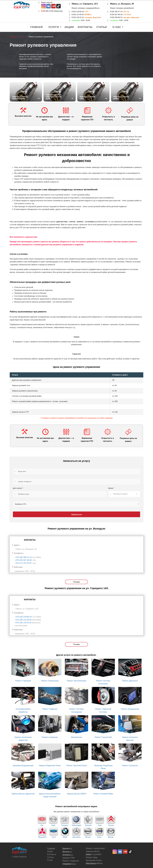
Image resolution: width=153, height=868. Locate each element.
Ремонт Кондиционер (130, 709)
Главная (36, 27)
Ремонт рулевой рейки (93, 854)
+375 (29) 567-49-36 (23, 560)
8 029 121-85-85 (82, 15)
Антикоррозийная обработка (94, 863)
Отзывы (77, 582)
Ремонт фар (92, 857)
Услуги (54, 27)
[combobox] (124, 494)
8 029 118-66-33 (80, 12)
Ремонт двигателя (67, 849)
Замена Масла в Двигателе (23, 794)
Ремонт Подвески (50, 709)
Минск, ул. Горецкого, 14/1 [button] (85, 4)
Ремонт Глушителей (103, 737)
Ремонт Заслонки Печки (76, 766)
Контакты (85, 27)
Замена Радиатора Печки (50, 766)
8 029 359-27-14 (120, 12)
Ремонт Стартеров (23, 681)
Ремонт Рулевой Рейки (103, 794)
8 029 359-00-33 (125, 17)
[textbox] (124, 494)
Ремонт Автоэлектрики (77, 681)
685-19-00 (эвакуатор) (52, 11)
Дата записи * (18, 488)
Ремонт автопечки (67, 852)
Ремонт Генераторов (50, 681)
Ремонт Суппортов (130, 766)
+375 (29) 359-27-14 (23, 557)
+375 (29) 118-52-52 (23, 623)
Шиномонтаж (77, 737)
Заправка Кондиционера (23, 766)
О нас (117, 27)
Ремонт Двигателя (130, 681)
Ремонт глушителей (95, 848)
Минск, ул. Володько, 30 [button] (122, 4)
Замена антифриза (68, 855)
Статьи (102, 27)
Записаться (76, 515)
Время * (111, 488)
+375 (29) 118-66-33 (23, 617)
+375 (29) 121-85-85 (23, 620)
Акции (69, 27)
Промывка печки (94, 860)
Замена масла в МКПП (76, 794)
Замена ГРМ (68, 858)
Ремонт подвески (71, 861)
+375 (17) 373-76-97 (23, 563)
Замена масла (93, 851)
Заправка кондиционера (69, 864)
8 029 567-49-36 (120, 15)
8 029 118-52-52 (86, 17)
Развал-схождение (50, 737)
